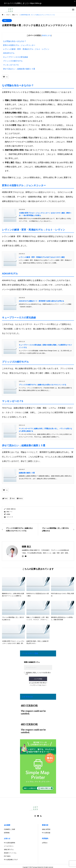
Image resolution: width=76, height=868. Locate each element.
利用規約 (45, 838)
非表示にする (46, 35)
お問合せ (45, 843)
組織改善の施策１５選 (27, 473)
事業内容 (45, 825)
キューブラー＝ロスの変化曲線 (15, 57)
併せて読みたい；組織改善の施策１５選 (19, 69)
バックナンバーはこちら (37, 685)
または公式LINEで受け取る (37, 683)
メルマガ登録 (38, 679)
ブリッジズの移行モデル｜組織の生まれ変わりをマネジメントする (43, 385)
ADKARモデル (9, 53)
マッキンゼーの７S (11, 65)
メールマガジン (9, 846)
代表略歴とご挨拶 (9, 829)
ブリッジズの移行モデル (13, 61)
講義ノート (7, 21)
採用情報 (7, 833)
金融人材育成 (46, 829)
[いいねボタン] (4, 77)
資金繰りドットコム (10, 853)
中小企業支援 (46, 833)
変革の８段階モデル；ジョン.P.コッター (19, 45)
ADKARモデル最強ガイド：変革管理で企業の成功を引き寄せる (41, 301)
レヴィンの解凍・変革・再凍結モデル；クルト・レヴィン (26, 49)
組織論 (8, 514)
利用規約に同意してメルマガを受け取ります (38, 673)
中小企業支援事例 (9, 843)
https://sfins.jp (36, 3)
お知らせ (7, 838)
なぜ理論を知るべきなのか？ (15, 41)
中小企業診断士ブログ (11, 860)
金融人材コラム (9, 849)
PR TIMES (7, 856)
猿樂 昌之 (13, 509)
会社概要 (7, 825)
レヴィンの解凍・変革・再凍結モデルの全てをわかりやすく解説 (42, 257)
